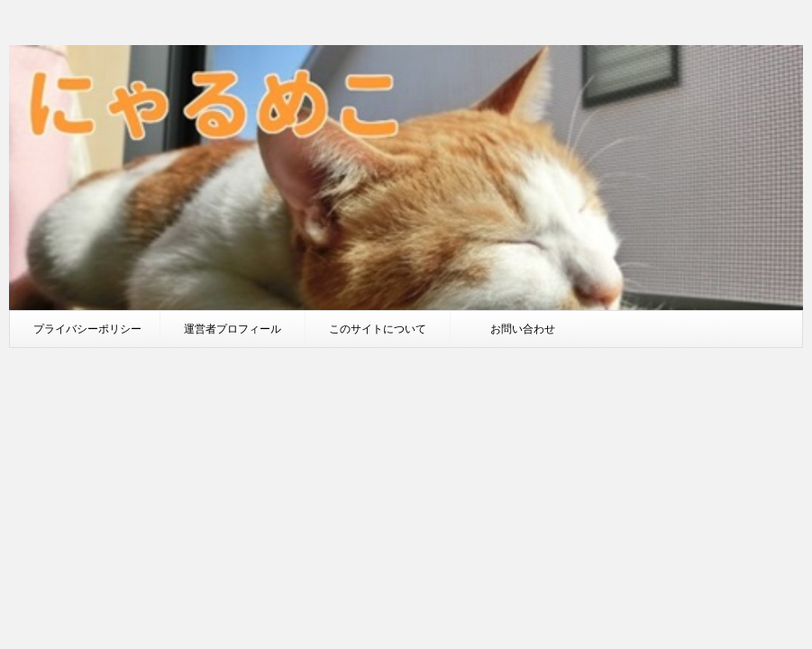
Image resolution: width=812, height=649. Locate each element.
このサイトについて (378, 329)
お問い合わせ (523, 329)
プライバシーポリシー (87, 329)
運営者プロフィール (233, 329)
